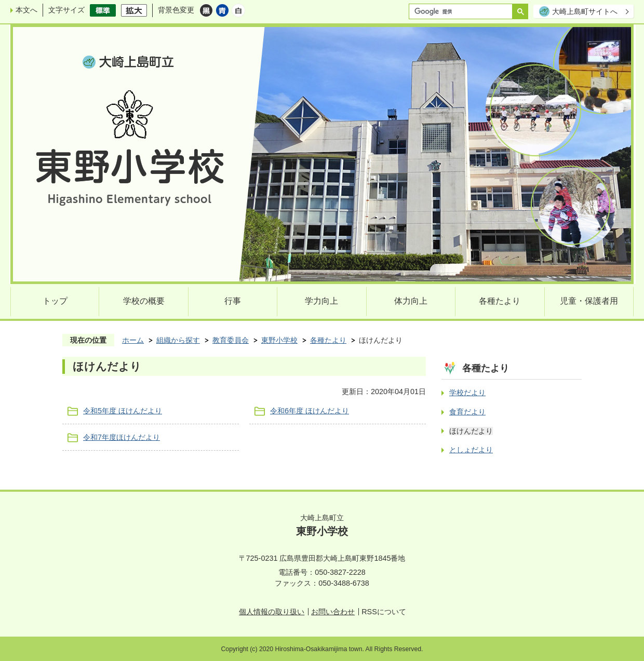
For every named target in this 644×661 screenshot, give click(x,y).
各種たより (500, 301)
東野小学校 (279, 340)
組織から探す (178, 340)
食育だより (467, 412)
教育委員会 (231, 340)
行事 (233, 301)
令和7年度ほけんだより (122, 437)
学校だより (467, 393)
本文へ (26, 10)
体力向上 (411, 301)
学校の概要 (144, 301)
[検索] (463, 11)
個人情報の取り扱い (272, 612)
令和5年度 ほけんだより (123, 411)
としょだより (471, 450)
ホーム (133, 340)
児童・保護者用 (589, 301)
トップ (55, 301)
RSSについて (384, 612)
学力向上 (321, 301)
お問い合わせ (333, 612)
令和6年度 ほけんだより (310, 411)
